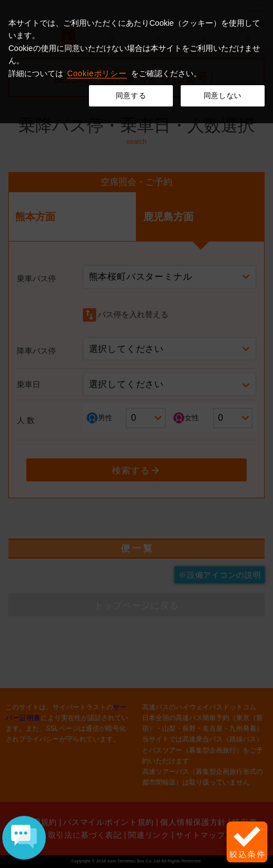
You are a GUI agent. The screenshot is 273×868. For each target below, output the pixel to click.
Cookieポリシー (97, 73)
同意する (131, 96)
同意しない (223, 96)
